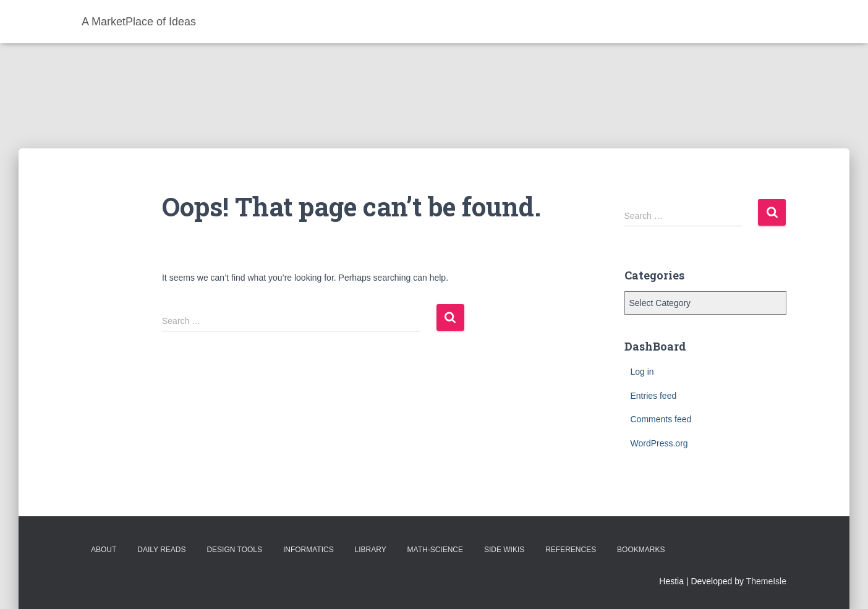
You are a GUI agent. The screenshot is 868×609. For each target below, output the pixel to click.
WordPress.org (659, 443)
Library (371, 550)
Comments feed (661, 419)
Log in (642, 372)
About (104, 550)
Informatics (308, 550)
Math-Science (435, 550)
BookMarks (641, 550)
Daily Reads (161, 550)
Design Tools (234, 550)
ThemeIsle (766, 581)
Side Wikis (504, 550)
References (571, 550)
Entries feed (654, 396)
